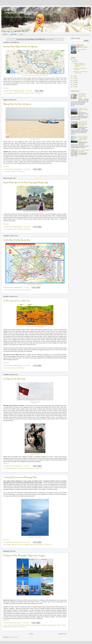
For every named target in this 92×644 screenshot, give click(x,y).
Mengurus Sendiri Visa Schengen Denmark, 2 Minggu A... (80, 65)
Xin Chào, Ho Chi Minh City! (14, 379)
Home (5, 34)
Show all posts (50, 39)
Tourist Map (10, 229)
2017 (74, 78)
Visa (21, 34)
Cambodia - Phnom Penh (19, 93)
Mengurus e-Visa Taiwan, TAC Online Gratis (81, 72)
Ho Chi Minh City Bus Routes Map (17, 240)
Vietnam (27, 93)
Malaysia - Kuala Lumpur (18, 468)
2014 (74, 84)
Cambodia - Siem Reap (31, 625)
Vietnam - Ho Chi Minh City (36, 93)
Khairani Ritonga (83, 47)
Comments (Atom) (14, 637)
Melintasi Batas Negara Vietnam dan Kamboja (20, 46)
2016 (74, 80)
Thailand (59, 625)
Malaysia (9, 468)
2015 (74, 82)
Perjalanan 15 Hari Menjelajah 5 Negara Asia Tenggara (24, 555)
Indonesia (13, 34)
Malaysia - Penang (29, 544)
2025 (74, 60)
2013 (74, 87)
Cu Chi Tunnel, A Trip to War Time (17, 301)
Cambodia (10, 93)
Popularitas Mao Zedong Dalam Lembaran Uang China (82, 96)
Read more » (6, 88)
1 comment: (26, 287)
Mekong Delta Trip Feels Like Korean (17, 104)
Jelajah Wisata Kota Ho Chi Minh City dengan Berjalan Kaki (26, 182)
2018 (74, 76)
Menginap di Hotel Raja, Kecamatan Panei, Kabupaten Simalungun (83, 124)
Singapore (54, 625)
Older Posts (63, 634)
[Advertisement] (80, 167)
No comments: (29, 91)
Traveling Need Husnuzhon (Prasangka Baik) (20, 477)
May (75, 62)
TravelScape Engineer (21, 12)
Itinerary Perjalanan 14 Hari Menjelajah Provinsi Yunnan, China (83, 139)
